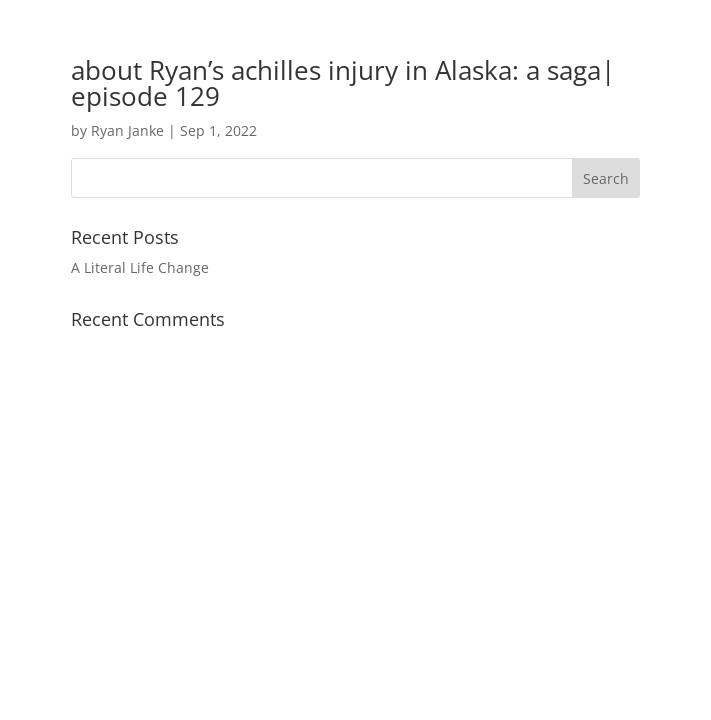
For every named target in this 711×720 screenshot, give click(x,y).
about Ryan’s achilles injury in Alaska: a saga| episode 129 (343, 83)
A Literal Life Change (140, 267)
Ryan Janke (127, 130)
